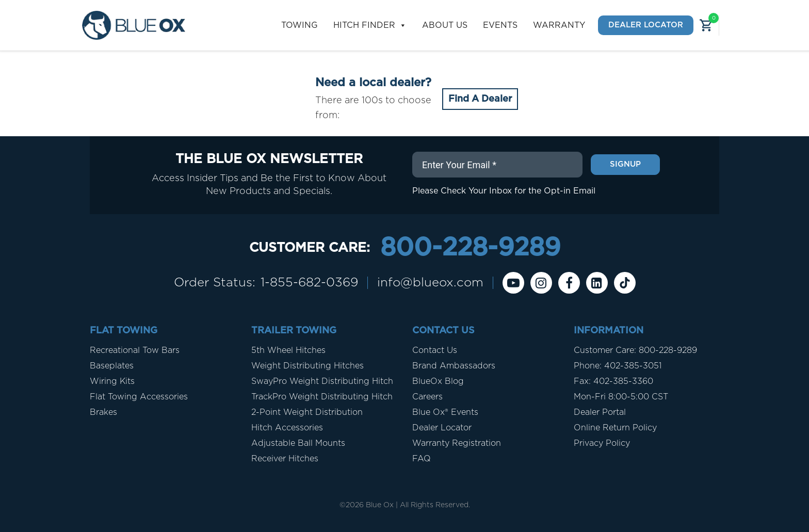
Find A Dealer (480, 99)
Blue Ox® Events (445, 412)
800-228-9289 (470, 248)
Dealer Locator (646, 25)
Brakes (103, 412)
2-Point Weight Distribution (307, 412)
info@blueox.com (430, 283)
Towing (300, 25)
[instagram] (541, 283)
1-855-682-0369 (309, 283)
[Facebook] (569, 283)
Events (500, 25)
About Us (445, 25)
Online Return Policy (615, 428)
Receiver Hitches (285, 459)
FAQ (422, 459)
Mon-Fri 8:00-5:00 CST (621, 397)
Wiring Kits (112, 381)
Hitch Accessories (287, 428)
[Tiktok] (625, 283)
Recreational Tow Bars (135, 350)
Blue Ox (380, 505)
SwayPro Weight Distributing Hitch (322, 381)
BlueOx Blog (438, 381)
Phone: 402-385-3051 (618, 366)
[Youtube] (513, 283)
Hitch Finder (370, 26)
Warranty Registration (457, 443)
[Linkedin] (597, 283)
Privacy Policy (602, 443)
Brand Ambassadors (454, 366)
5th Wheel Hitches (288, 350)
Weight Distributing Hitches (308, 366)
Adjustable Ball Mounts (298, 443)
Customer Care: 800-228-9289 (635, 350)
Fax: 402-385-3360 (613, 381)
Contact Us (435, 350)
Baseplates (112, 366)
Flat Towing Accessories (139, 397)
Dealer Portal (600, 412)
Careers (427, 397)
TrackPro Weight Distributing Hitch (322, 397)
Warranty (559, 25)
